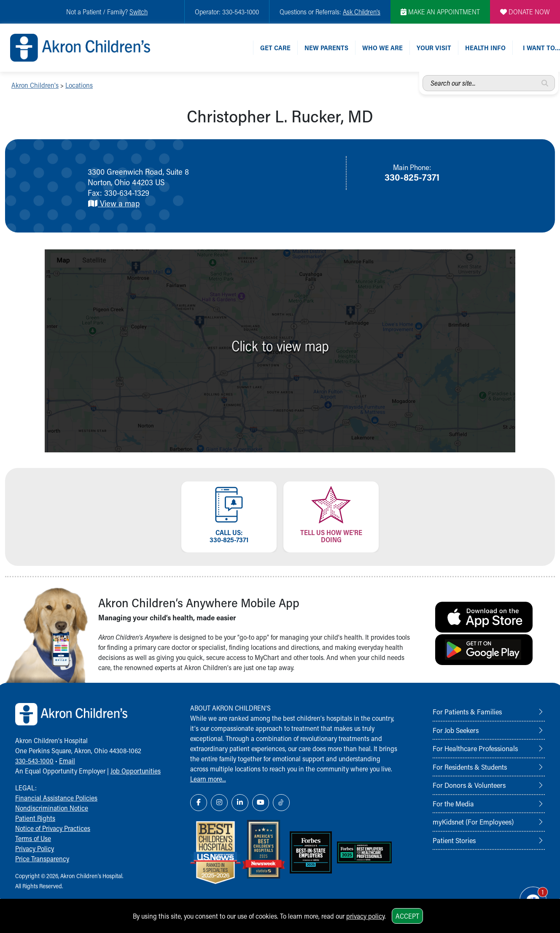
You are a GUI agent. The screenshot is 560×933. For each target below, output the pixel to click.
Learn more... (208, 779)
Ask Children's (362, 12)
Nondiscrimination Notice (52, 808)
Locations (79, 85)
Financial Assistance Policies (56, 798)
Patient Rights (35, 818)
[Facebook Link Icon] (199, 803)
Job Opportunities (136, 771)
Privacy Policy (35, 848)
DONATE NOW (525, 12)
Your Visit (434, 47)
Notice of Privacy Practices (53, 828)
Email (67, 761)
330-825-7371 (412, 177)
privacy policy (365, 916)
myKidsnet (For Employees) (473, 822)
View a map (114, 203)
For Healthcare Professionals (475, 748)
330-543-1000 (34, 761)
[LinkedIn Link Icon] (240, 803)
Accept (407, 916)
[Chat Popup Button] (530, 896)
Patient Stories (454, 840)
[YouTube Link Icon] (261, 803)
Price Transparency (42, 859)
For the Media (453, 803)
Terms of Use (33, 838)
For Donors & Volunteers (469, 785)
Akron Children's (35, 85)
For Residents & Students (470, 767)
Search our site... (423, 75)
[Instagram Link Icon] (219, 803)
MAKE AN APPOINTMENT (440, 12)
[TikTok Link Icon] (281, 803)
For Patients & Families (467, 711)
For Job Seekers (456, 730)
